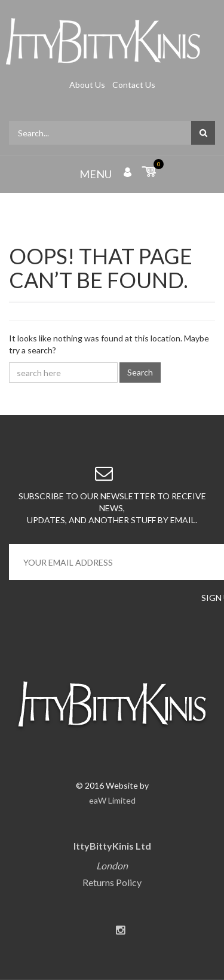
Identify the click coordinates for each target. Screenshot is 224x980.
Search (140, 372)
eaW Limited (112, 800)
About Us (88, 85)
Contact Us (134, 85)
